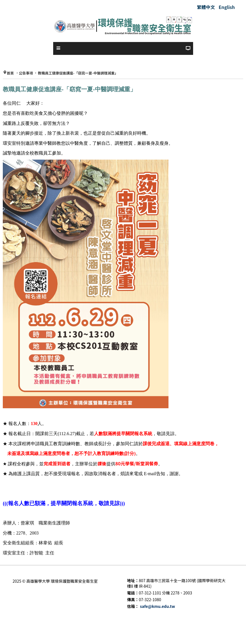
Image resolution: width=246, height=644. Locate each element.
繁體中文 (207, 7)
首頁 (10, 73)
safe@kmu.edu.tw (157, 606)
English (227, 7)
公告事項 (26, 73)
